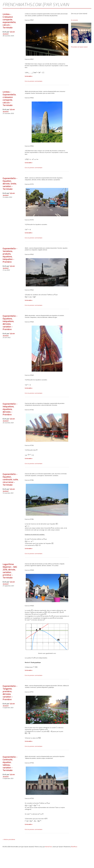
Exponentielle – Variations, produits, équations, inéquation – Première (10, 255)
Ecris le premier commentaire (34, 81)
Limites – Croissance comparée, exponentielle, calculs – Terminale (9, 21)
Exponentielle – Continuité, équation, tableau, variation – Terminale (10, 764)
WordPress (74, 847)
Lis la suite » (29, 76)
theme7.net (48, 847)
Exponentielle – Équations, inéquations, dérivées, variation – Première (10, 323)
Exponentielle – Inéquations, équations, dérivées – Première (10, 409)
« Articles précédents (9, 839)
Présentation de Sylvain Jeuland (79, 47)
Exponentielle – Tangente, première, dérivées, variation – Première (10, 693)
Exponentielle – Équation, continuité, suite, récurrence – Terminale (11, 480)
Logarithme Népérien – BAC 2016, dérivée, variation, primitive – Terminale (10, 571)
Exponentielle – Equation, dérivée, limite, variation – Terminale (10, 184)
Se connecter (74, 20)
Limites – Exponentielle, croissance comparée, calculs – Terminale (9, 99)
